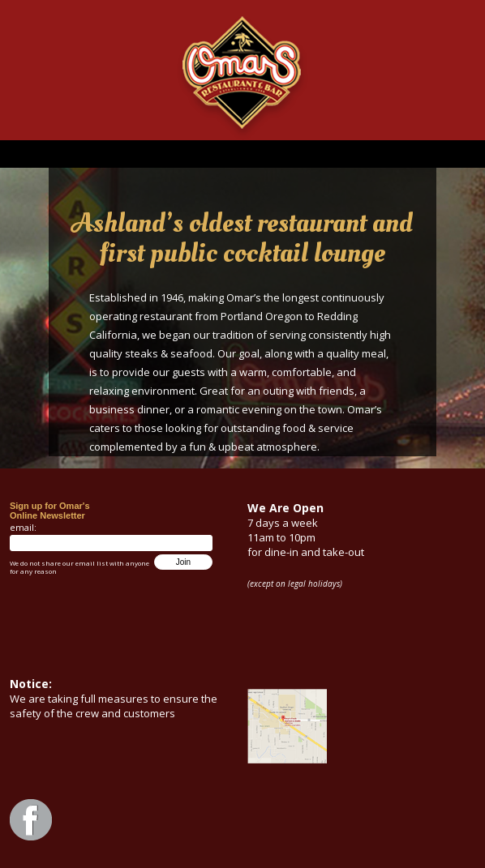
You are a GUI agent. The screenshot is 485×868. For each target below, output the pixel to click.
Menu (242, 154)
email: (23, 527)
